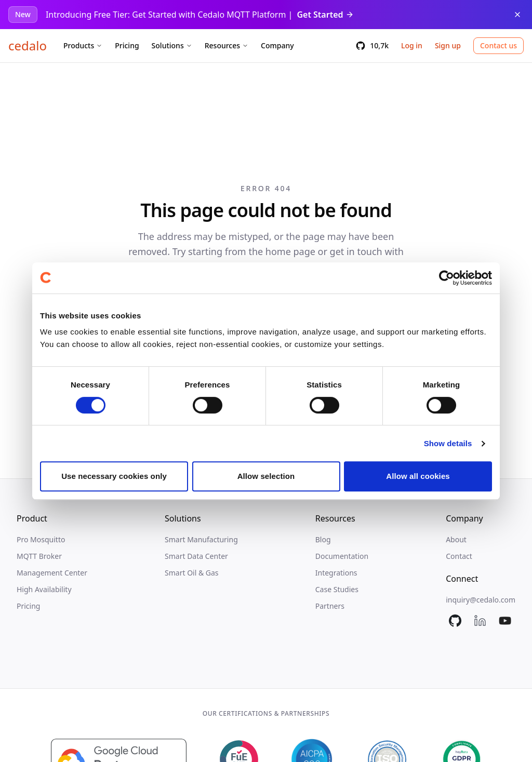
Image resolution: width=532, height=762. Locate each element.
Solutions (172, 45)
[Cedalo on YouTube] (505, 621)
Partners (330, 606)
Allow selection (266, 476)
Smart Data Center (196, 556)
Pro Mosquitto (41, 539)
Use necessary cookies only (114, 476)
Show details (448, 443)
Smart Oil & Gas (192, 573)
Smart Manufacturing (201, 539)
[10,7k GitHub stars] (372, 46)
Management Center (52, 573)
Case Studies (337, 589)
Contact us (498, 45)
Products (83, 45)
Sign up (448, 45)
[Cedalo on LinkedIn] (480, 621)
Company (277, 45)
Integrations (336, 573)
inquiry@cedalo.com (481, 600)
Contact (459, 556)
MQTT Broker (39, 556)
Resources (227, 45)
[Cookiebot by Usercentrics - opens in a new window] (447, 278)
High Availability (44, 589)
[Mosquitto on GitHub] (455, 621)
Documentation (342, 556)
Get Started (325, 15)
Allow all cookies (418, 476)
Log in (412, 45)
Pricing (127, 45)
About (456, 539)
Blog (323, 539)
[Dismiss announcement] (517, 15)
